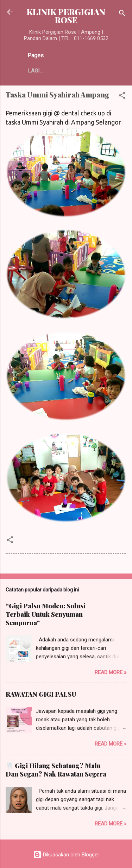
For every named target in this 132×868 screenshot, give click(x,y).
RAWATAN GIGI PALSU (41, 694)
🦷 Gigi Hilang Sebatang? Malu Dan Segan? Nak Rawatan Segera (56, 770)
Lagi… (35, 71)
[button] (122, 97)
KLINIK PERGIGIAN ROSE (66, 16)
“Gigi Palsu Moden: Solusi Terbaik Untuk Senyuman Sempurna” (46, 614)
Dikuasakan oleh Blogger (66, 855)
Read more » (111, 672)
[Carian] (122, 14)
